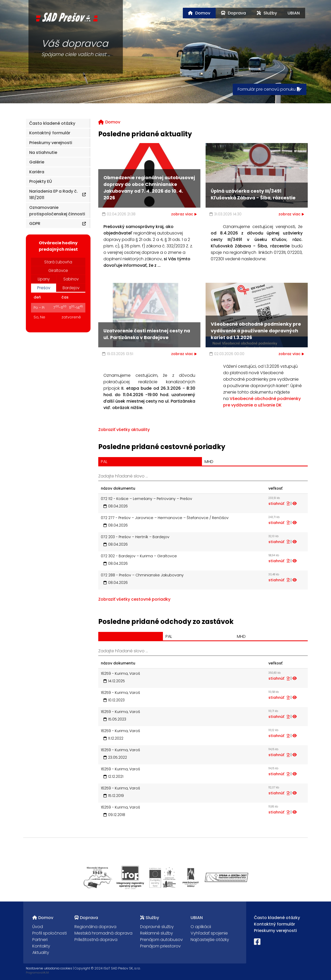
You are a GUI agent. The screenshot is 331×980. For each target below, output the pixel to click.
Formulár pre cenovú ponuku (270, 89)
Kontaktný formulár (274, 924)
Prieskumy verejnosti (275, 931)
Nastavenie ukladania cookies (49, 968)
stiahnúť (279, 504)
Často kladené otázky (277, 918)
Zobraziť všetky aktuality (124, 430)
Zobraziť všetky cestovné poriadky (134, 599)
